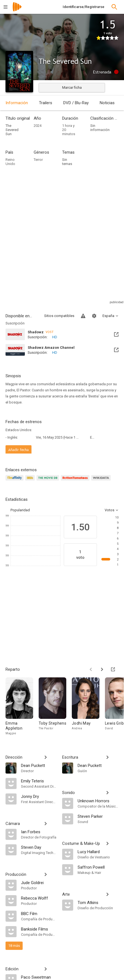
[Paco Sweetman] (39, 977)
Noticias (107, 103)
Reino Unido (10, 162)
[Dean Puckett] (39, 765)
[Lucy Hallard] (98, 851)
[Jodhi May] (88, 707)
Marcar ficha (72, 87)
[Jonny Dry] (39, 796)
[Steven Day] (39, 847)
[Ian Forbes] (39, 832)
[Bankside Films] (39, 929)
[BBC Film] (39, 913)
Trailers (46, 103)
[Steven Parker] (98, 816)
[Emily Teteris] (39, 781)
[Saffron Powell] (98, 867)
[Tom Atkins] (98, 902)
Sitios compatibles (59, 316)
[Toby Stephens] (55, 707)
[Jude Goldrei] (39, 882)
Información (17, 103)
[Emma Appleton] (22, 707)
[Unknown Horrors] (98, 801)
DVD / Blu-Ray (76, 103)
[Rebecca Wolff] (39, 898)
